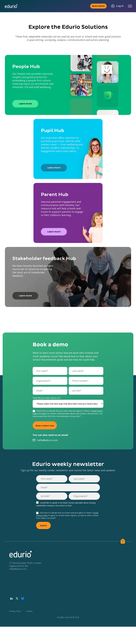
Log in (117, 6)
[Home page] (11, 6)
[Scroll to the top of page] (123, 541)
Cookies (29, 611)
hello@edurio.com (47, 440)
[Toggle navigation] (130, 6)
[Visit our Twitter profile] (17, 598)
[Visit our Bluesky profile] (23, 598)
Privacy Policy (15, 611)
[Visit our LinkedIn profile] (11, 598)
